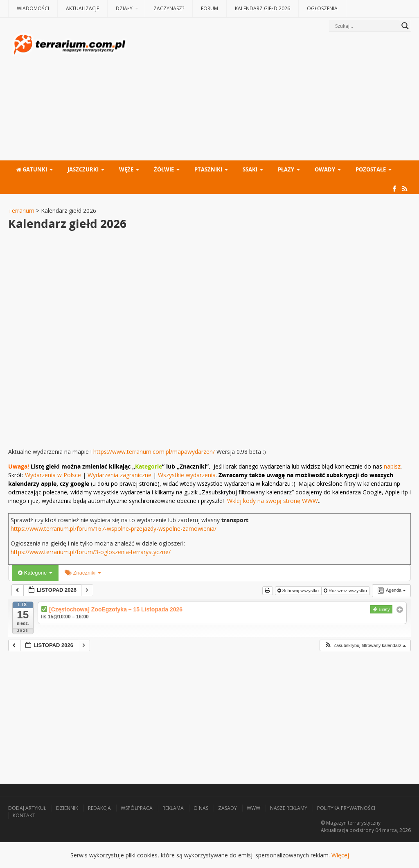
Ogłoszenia (322, 8)
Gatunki (32, 169)
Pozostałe (371, 169)
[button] (365, 646)
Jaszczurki (83, 169)
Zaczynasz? (169, 8)
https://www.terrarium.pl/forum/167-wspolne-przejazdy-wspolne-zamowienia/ (114, 529)
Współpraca (137, 808)
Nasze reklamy (289, 808)
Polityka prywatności (346, 808)
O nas (201, 808)
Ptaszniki (208, 169)
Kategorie (35, 573)
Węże (126, 169)
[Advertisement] (270, 97)
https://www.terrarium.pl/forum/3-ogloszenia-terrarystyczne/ (91, 552)
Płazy (286, 169)
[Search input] (366, 26)
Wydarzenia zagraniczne (120, 475)
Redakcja (99, 808)
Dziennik (67, 808)
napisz (392, 466)
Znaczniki (83, 573)
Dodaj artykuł (27, 808)
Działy (124, 8)
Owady (325, 169)
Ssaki (250, 169)
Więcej (340, 855)
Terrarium (21, 211)
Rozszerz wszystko (346, 591)
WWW (253, 808)
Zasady (228, 808)
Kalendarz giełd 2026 (262, 8)
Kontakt (24, 815)
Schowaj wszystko (299, 591)
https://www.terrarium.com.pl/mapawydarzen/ (154, 452)
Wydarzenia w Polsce (53, 475)
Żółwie (164, 169)
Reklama (173, 808)
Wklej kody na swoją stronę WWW (273, 501)
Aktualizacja (335, 830)
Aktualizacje (82, 8)
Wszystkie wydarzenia (187, 475)
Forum (209, 8)
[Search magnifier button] (405, 26)
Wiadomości (33, 8)
